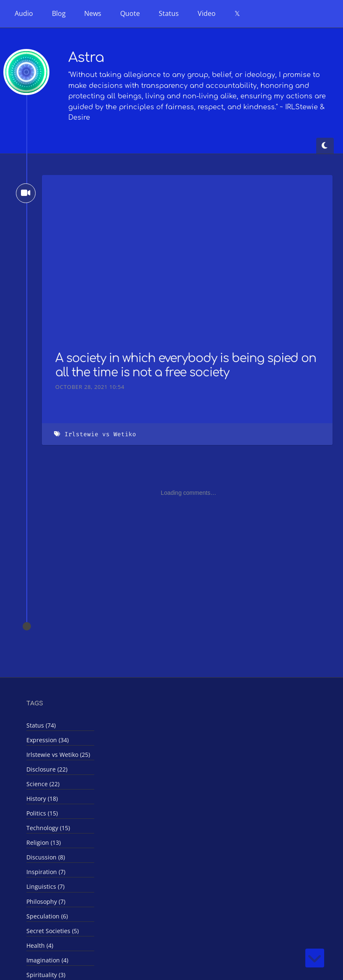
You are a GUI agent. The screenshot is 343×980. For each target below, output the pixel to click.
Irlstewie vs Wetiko (100, 434)
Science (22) (43, 784)
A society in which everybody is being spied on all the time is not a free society (186, 365)
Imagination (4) (47, 960)
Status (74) (41, 725)
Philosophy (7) (46, 902)
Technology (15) (48, 828)
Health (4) (40, 945)
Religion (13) (44, 842)
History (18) (42, 799)
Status (169, 13)
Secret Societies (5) (53, 931)
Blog (59, 13)
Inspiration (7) (46, 872)
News (93, 13)
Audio (24, 13)
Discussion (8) (46, 857)
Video (207, 13)
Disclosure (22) (47, 769)
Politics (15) (42, 813)
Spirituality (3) (46, 975)
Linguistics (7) (45, 886)
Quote (130, 13)
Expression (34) (48, 740)
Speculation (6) (47, 916)
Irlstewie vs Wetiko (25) (58, 755)
